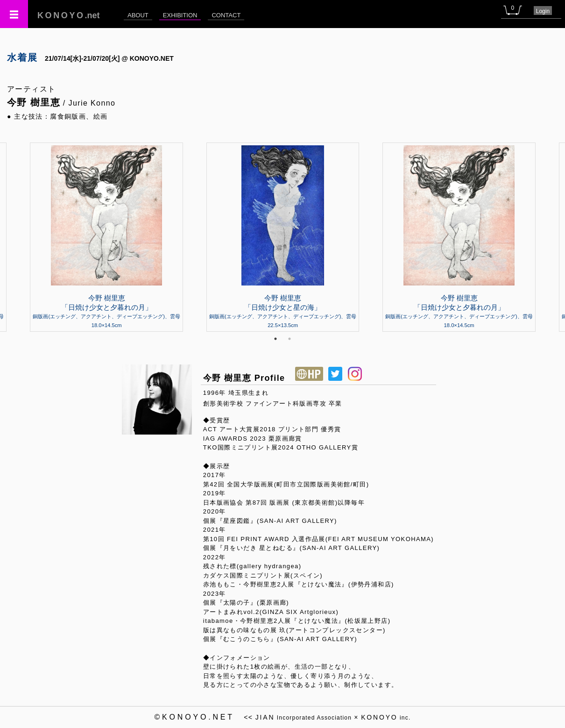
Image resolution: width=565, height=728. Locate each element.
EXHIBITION (180, 15)
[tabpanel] (283, 237)
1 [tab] (275, 339)
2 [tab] (290, 339)
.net (69, 15)
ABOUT (138, 15)
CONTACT (226, 15)
